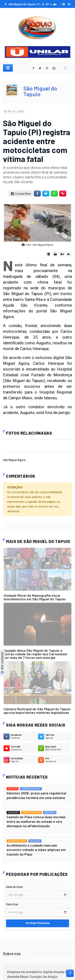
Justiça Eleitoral (31, 789)
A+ (62, 254)
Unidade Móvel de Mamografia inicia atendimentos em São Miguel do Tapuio (35, 597)
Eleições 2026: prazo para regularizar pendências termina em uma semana (37, 795)
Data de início (14, 887)
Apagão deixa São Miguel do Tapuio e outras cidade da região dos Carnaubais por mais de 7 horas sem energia (35, 654)
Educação (13, 813)
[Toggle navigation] (8, 68)
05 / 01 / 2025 (14, 112)
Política (13, 789)
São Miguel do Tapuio (40, 91)
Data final (12, 904)
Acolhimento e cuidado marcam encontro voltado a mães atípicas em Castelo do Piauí (36, 850)
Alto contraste (2, 663)
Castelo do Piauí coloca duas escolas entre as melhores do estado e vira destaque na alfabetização (36, 821)
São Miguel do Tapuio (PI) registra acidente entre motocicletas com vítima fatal (37, 141)
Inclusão (35, 841)
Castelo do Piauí (31, 813)
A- (69, 254)
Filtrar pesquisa (38, 923)
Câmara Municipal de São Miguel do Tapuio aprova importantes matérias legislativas (37, 711)
